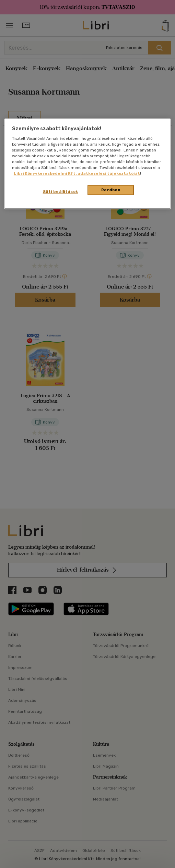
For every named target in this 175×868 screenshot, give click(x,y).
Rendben (111, 190)
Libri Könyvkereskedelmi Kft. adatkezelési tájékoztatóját (77, 173)
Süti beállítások (61, 192)
